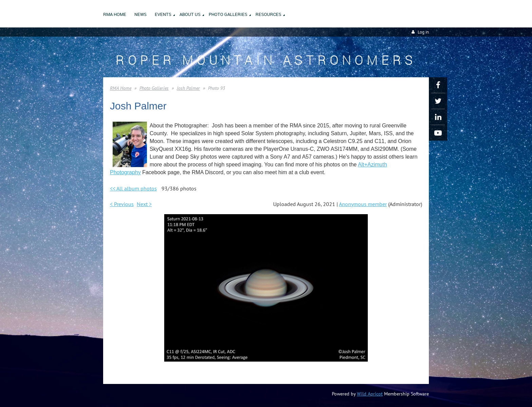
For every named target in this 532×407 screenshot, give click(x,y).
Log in (423, 32)
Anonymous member (363, 204)
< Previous (122, 204)
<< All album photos (133, 188)
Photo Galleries (154, 88)
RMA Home (121, 88)
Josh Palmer (188, 88)
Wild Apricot (370, 394)
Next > (144, 204)
